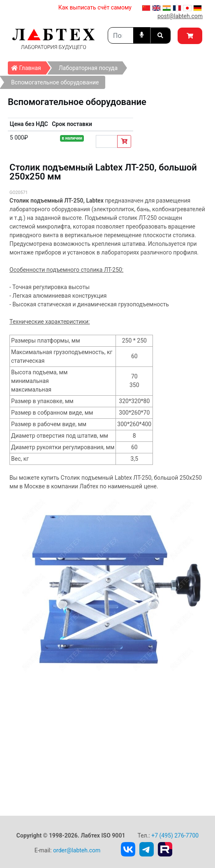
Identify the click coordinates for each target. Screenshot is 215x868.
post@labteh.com (180, 16)
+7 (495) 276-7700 (175, 835)
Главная (29, 66)
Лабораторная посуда (88, 68)
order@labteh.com (77, 850)
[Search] (121, 35)
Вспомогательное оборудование (55, 82)
